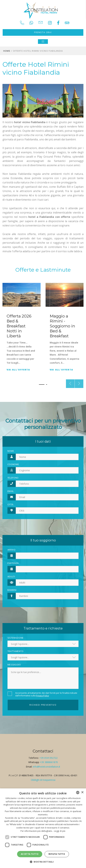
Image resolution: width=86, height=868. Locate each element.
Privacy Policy (42, 696)
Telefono (13, 478)
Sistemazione (15, 638)
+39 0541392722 (48, 758)
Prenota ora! (43, 32)
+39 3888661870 (49, 762)
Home (7, 51)
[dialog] (43, 828)
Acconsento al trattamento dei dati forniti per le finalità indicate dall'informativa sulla (46, 694)
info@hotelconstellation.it (46, 767)
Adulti (11, 577)
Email (11, 491)
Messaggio (14, 665)
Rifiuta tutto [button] (57, 854)
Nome (11, 451)
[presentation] (70, 384)
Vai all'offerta (18, 370)
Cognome (13, 464)
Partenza (13, 563)
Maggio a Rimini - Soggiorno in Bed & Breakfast (62, 326)
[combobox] (78, 793)
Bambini (12, 590)
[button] (42, 385)
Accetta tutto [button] (30, 854)
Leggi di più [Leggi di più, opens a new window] (60, 831)
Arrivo (12, 550)
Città (11, 505)
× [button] (82, 792)
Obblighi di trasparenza (43, 780)
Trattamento (15, 651)
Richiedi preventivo (43, 705)
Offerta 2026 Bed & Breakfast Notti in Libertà (19, 326)
